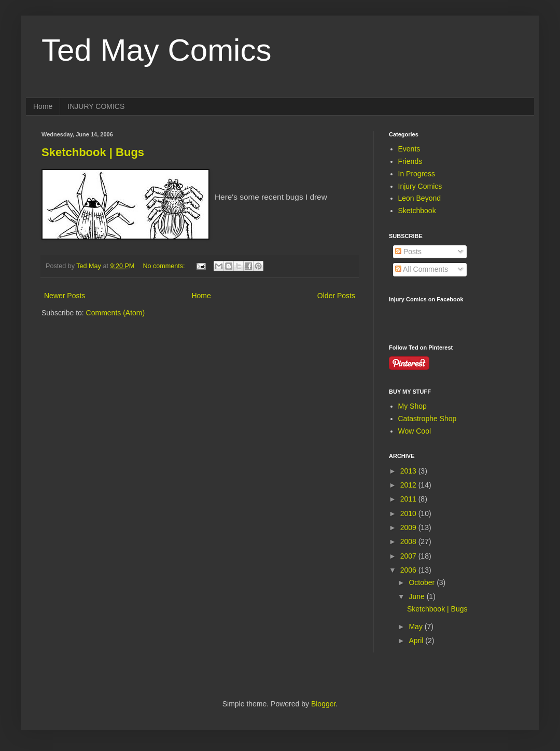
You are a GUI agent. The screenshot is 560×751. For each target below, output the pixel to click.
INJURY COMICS (96, 106)
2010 (409, 513)
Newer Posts (65, 296)
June (417, 596)
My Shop (412, 406)
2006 (409, 570)
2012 (409, 485)
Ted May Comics (156, 50)
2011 (409, 499)
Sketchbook (417, 211)
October (423, 582)
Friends (410, 161)
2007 (409, 556)
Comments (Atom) (116, 313)
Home (43, 106)
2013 (409, 471)
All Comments (422, 269)
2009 (409, 527)
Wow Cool (415, 431)
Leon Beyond (420, 198)
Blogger (323, 704)
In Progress (417, 174)
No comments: (165, 266)
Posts (408, 252)
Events (409, 149)
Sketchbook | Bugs (93, 152)
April (417, 641)
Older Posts (336, 296)
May (416, 627)
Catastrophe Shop (428, 419)
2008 (409, 541)
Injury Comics (420, 186)
